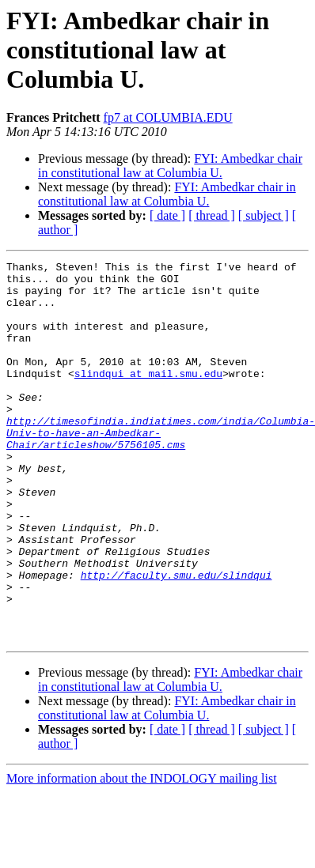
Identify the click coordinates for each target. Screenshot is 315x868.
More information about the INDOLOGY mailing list (142, 854)
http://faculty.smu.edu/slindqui (176, 639)
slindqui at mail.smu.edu (148, 397)
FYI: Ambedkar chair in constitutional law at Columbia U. (170, 166)
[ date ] (167, 215)
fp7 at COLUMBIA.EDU (168, 117)
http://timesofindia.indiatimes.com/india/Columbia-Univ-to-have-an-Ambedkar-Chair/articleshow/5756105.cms (161, 468)
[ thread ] (212, 215)
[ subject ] (264, 215)
